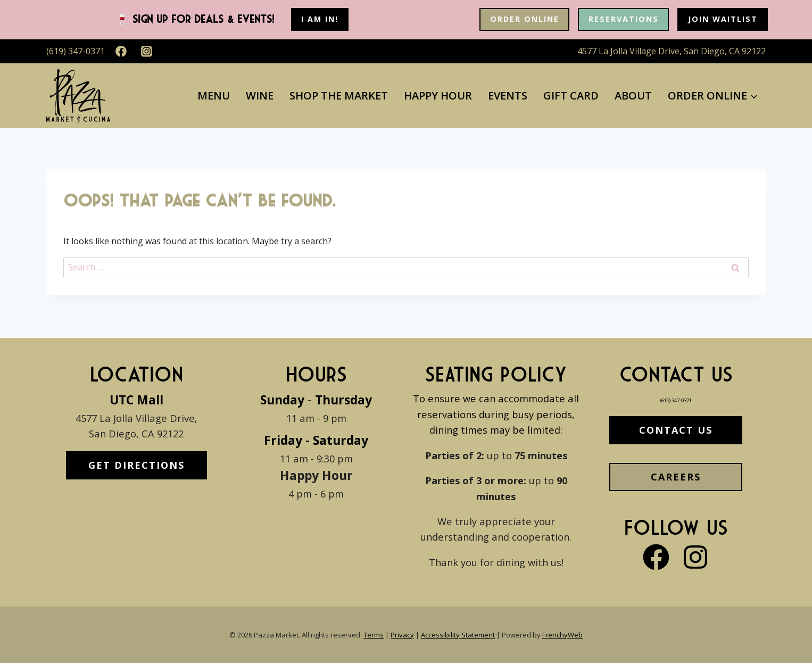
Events (508, 96)
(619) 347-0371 (676, 398)
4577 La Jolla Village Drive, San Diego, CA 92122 (672, 51)
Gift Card (571, 96)
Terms (374, 635)
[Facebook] (121, 52)
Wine (260, 96)
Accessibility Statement (458, 635)
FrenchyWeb (562, 635)
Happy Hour (438, 96)
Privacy (402, 635)
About (633, 96)
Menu (214, 96)
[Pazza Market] (78, 96)
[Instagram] (147, 52)
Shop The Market (339, 96)
